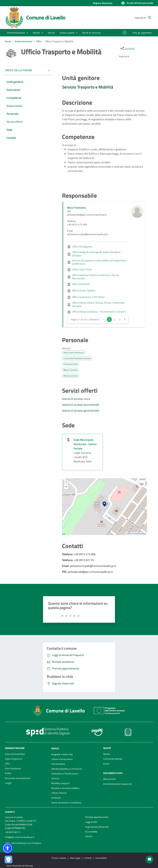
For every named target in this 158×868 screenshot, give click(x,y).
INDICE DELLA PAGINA (20, 70)
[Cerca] (150, 18)
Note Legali (75, 858)
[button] (137, 3)
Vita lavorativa (58, 764)
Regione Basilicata (103, 3)
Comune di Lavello (46, 17)
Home (8, 41)
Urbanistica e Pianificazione (65, 774)
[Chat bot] (150, 860)
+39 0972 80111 (13, 832)
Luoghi (8, 783)
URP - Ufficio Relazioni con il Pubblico (23, 843)
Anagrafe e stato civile (62, 754)
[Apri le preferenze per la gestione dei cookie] (8, 860)
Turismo (55, 778)
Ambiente (56, 798)
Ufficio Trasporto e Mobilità (59, 41)
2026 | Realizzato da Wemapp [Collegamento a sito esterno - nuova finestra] (20, 866)
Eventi (106, 764)
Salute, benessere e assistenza (66, 803)
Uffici (39, 41)
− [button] (66, 487)
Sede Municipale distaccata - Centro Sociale (85, 444)
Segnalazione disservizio (97, 827)
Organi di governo (14, 759)
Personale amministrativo (18, 778)
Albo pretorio (109, 779)
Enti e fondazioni (13, 768)
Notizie (107, 754)
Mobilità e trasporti (60, 783)
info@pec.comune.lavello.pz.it (20, 837)
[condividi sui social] (127, 48)
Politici (8, 773)
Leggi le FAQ (91, 822)
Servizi (55, 748)
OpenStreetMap (140, 534)
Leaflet (128, 534)
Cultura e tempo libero (62, 759)
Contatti (10, 812)
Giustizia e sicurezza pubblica (65, 788)
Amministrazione (24, 41)
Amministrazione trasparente (118, 784)
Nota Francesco (77, 208)
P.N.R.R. (89, 836)
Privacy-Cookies (59, 858)
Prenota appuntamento (97, 817)
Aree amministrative (15, 754)
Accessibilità (91, 832)
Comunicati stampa (113, 759)
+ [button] (66, 482)
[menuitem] (91, 33)
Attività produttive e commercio (67, 769)
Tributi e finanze (59, 793)
